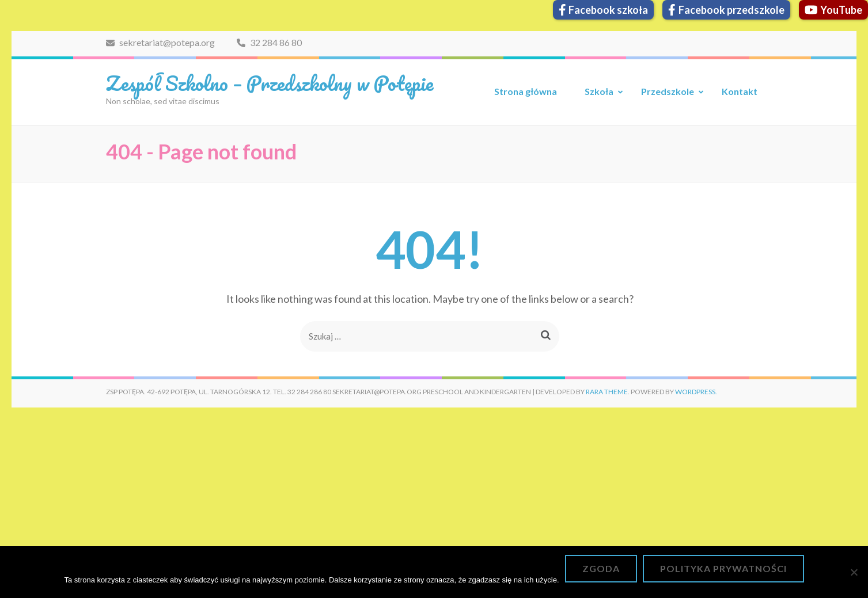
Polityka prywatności (723, 568)
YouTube (834, 10)
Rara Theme (607, 392)
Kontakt (740, 91)
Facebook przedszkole (726, 10)
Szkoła (599, 91)
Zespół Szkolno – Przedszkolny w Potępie (270, 83)
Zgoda (601, 568)
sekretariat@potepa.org (160, 42)
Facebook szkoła (604, 10)
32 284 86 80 (269, 42)
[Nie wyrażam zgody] (854, 572)
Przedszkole (668, 91)
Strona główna (526, 91)
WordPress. (696, 392)
